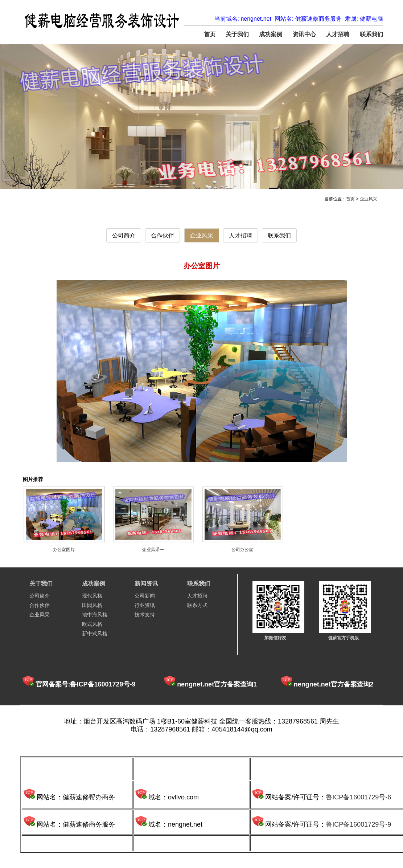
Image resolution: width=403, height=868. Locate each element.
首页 (210, 34)
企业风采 (369, 199)
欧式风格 (92, 624)
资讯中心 (304, 34)
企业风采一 (153, 550)
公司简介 (124, 235)
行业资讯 (145, 605)
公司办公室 (242, 550)
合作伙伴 (163, 235)
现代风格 (92, 596)
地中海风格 (95, 615)
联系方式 (197, 605)
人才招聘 (338, 34)
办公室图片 (64, 550)
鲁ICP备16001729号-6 (358, 797)
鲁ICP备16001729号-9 (358, 824)
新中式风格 (95, 633)
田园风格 (92, 605)
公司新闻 (145, 596)
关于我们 (237, 34)
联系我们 (371, 34)
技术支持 (145, 615)
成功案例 (271, 34)
